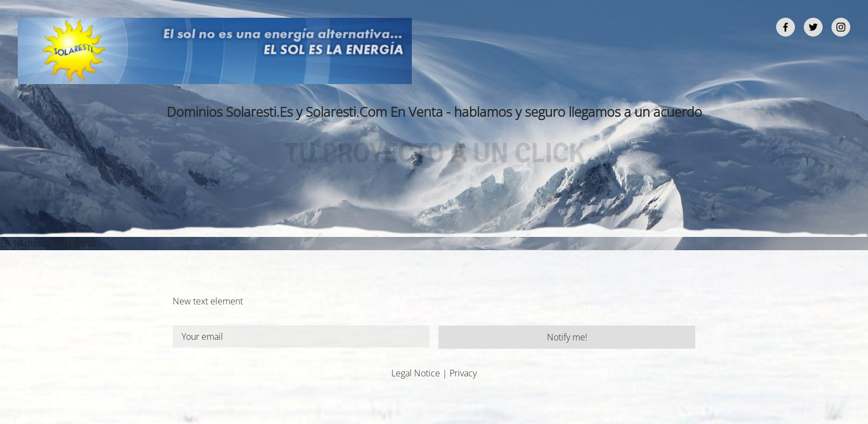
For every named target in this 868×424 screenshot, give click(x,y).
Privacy (463, 373)
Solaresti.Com (346, 112)
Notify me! (567, 337)
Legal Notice (416, 373)
